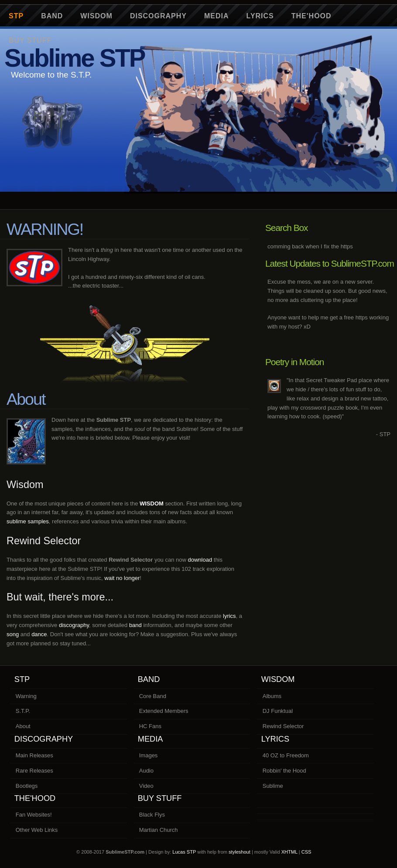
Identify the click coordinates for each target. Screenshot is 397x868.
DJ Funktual (278, 711)
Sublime (273, 786)
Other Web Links (37, 830)
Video (146, 786)
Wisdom (96, 16)
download (200, 560)
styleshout (240, 852)
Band (52, 16)
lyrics (229, 616)
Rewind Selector (283, 726)
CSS (306, 852)
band (135, 625)
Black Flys (152, 815)
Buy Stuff (160, 798)
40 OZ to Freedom (286, 755)
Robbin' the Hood (284, 771)
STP (16, 16)
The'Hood (311, 16)
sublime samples (28, 521)
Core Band (153, 696)
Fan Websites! (34, 815)
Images (149, 755)
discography (74, 625)
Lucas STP (184, 852)
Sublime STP (75, 58)
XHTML (289, 852)
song (13, 634)
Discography (158, 16)
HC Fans (150, 726)
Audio (146, 771)
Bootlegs (27, 786)
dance (39, 634)
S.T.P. (23, 711)
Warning (26, 696)
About (23, 726)
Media (217, 16)
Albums (272, 696)
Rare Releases (34, 771)
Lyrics (260, 16)
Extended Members (164, 711)
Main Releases (34, 755)
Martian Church (159, 830)
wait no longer (122, 578)
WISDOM (152, 504)
